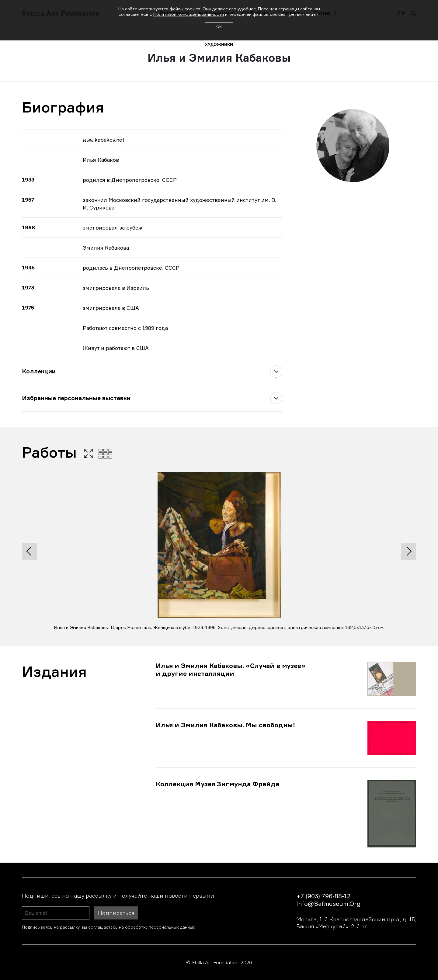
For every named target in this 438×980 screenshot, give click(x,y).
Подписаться (116, 913)
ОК (219, 27)
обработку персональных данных (160, 927)
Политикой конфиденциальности (189, 14)
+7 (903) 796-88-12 (323, 896)
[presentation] (29, 551)
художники (219, 44)
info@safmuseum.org (328, 904)
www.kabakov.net (104, 140)
